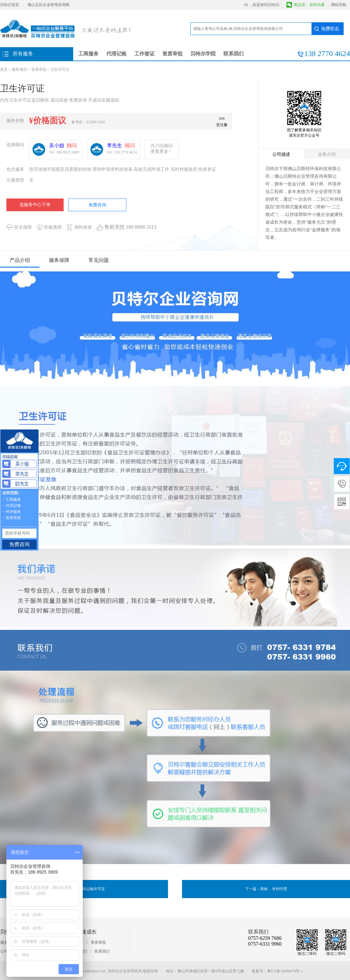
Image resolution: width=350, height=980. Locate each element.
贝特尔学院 (203, 54)
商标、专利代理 (274, 889)
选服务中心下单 (35, 205)
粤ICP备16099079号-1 (285, 971)
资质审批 (172, 54)
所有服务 (23, 54)
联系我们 (234, 54)
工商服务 (88, 54)
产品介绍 (20, 260)
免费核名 (327, 29)
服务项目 (19, 69)
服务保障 (59, 260)
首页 (4, 69)
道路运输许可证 (92, 889)
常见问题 (99, 260)
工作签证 (144, 54)
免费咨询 (97, 205)
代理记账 (116, 54)
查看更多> (161, 151)
